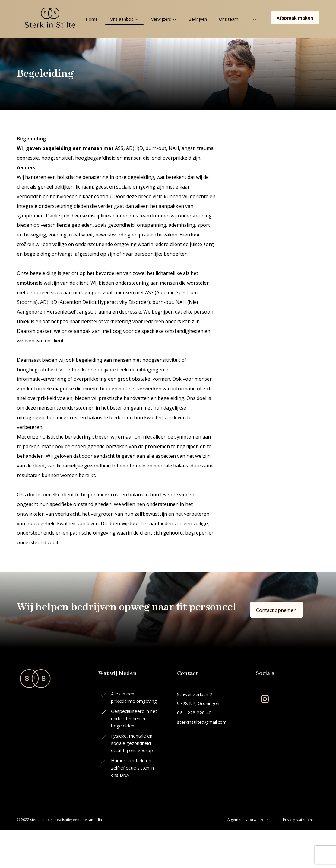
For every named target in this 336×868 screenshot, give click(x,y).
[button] (276, 611)
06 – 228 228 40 (194, 713)
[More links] (254, 19)
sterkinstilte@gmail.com (202, 723)
